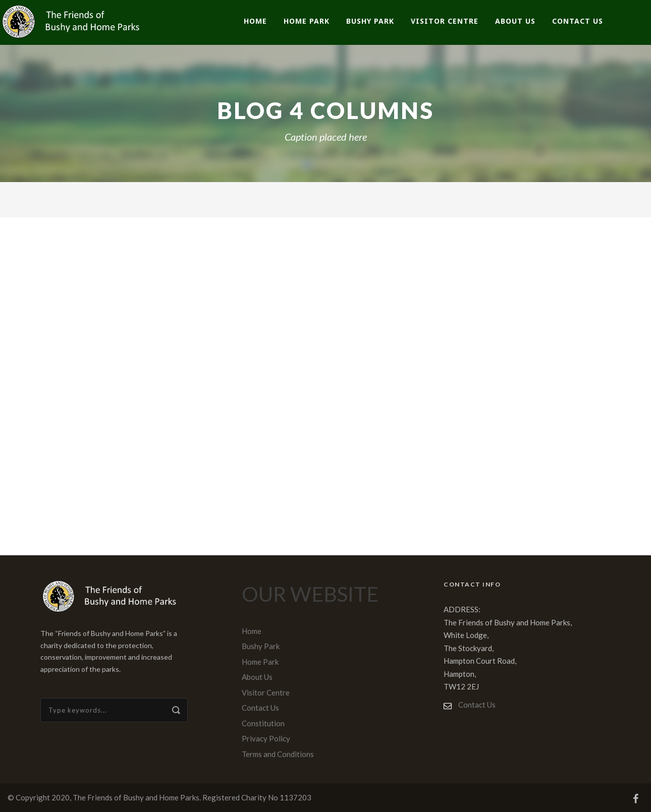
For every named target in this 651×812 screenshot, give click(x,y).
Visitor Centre (445, 21)
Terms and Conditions (278, 754)
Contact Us (578, 21)
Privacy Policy (266, 738)
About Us (515, 21)
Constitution (263, 723)
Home (255, 21)
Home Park (307, 21)
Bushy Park (370, 21)
